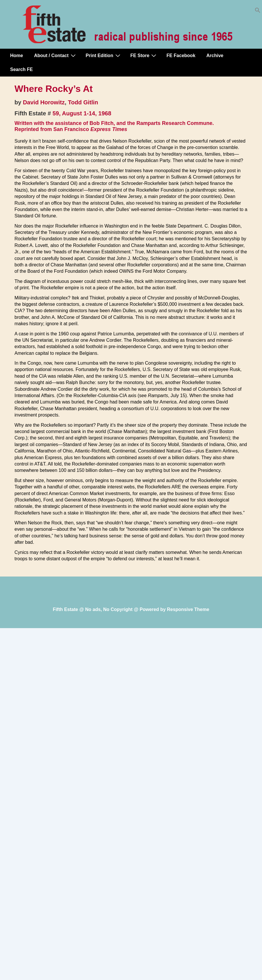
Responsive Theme (188, 609)
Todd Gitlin (83, 102)
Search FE (21, 69)
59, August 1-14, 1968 (82, 113)
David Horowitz (44, 102)
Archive (215, 56)
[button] (258, 11)
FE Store (144, 55)
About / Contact (55, 55)
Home (17, 56)
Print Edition (104, 55)
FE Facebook (181, 56)
